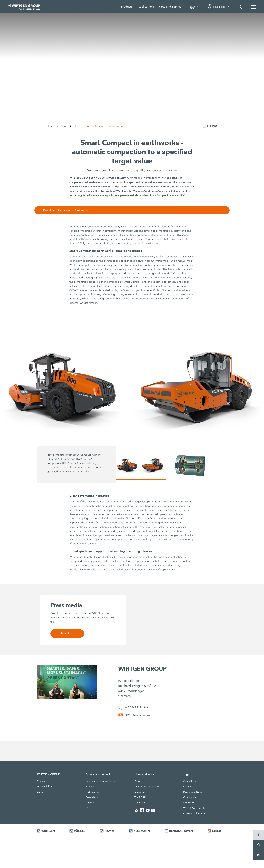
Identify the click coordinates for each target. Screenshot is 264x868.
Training (90, 786)
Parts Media (92, 797)
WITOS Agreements (194, 808)
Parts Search (92, 792)
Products (127, 7)
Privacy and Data (192, 792)
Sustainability (44, 786)
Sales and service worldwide (101, 781)
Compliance (190, 797)
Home (51, 126)
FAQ (88, 808)
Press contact (83, 210)
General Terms (191, 781)
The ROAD (140, 797)
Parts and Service (170, 7)
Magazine (140, 792)
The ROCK (140, 803)
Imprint (187, 786)
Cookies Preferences (194, 813)
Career (41, 792)
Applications (146, 7)
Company (42, 781)
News (64, 126)
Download (67, 633)
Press (137, 781)
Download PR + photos (58, 210)
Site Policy (189, 803)
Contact (90, 803)
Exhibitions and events (147, 786)
